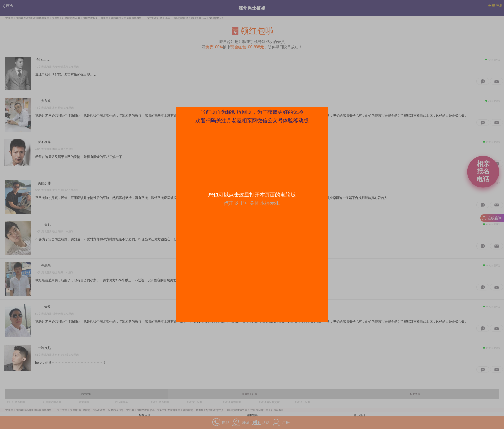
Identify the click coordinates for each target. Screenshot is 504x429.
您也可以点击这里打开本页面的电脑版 (252, 195)
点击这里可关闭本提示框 (252, 203)
